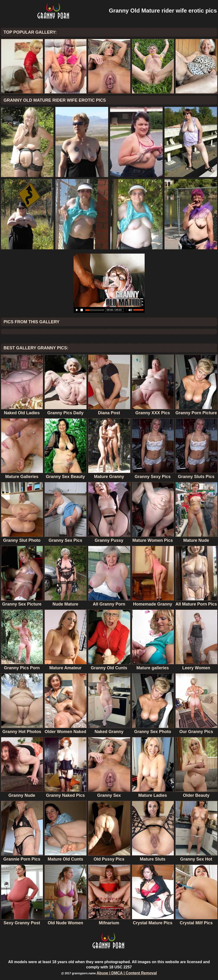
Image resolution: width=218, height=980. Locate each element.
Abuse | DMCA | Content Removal (127, 973)
